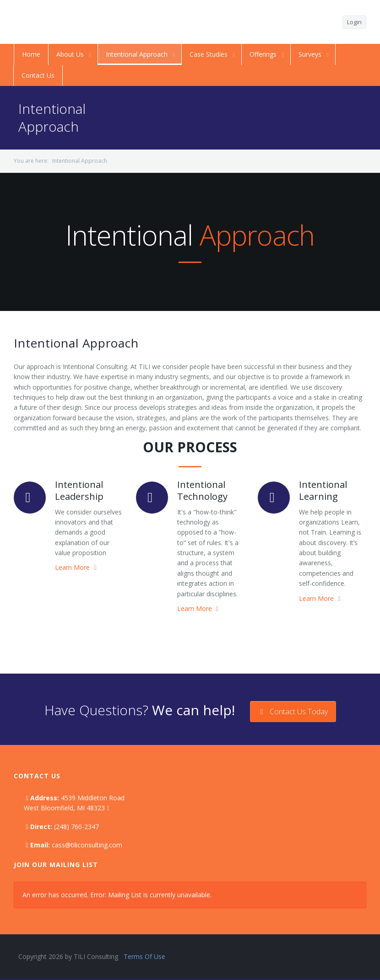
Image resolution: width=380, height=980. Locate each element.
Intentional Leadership (79, 490)
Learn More (77, 567)
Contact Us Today (293, 712)
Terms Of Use (144, 956)
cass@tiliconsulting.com (87, 845)
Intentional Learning (323, 490)
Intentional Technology (202, 490)
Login (354, 22)
